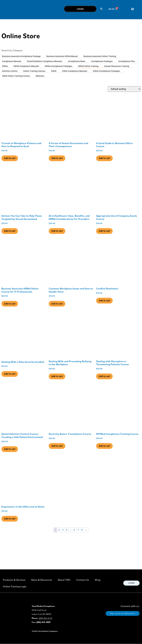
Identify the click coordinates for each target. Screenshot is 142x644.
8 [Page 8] (82, 530)
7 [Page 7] (78, 530)
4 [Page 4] (67, 530)
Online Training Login (15, 586)
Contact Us (83, 580)
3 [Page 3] (63, 530)
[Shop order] (124, 89)
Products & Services (14, 580)
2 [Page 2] (59, 530)
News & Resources (42, 580)
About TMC (64, 580)
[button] (102, 9)
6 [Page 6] (74, 530)
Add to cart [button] (10, 158)
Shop (98, 580)
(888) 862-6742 (45, 618)
